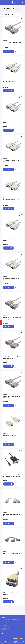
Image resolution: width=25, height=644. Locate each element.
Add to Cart (8, 51)
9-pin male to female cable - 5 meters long (11, 200)
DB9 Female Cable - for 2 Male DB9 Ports (12, 515)
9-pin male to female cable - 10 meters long (11, 82)
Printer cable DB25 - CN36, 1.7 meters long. (11, 594)
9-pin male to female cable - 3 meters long (11, 161)
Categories (6, 15)
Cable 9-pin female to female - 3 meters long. (12, 397)
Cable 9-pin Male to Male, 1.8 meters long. (11, 436)
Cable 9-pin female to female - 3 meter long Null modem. (12, 358)
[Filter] (1, 323)
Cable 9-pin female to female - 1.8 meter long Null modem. (12, 318)
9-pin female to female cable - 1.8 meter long (12, 43)
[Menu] (2, 2)
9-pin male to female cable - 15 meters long (11, 122)
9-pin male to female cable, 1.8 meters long (11, 240)
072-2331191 (4, 625)
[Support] (23, 2)
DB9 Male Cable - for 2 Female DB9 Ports (12, 554)
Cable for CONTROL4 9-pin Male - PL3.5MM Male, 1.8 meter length (12, 476)
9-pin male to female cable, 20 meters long (11, 279)
